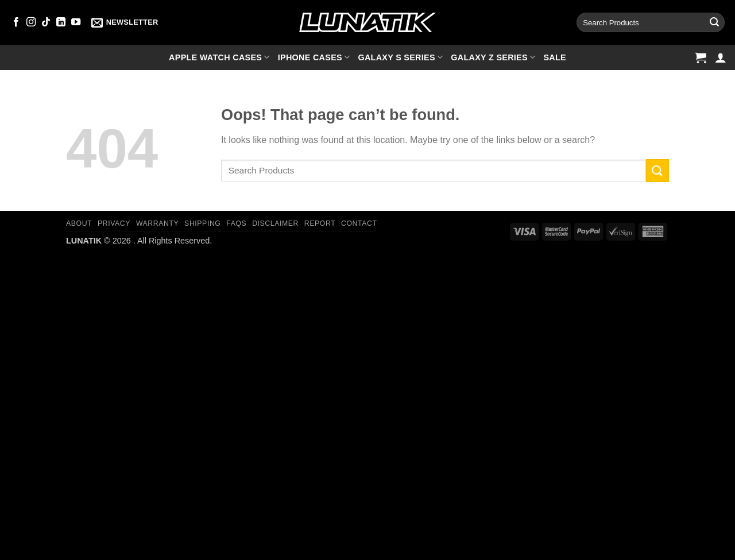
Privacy (114, 223)
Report (320, 223)
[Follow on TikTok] (46, 22)
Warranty (157, 223)
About (79, 223)
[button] (125, 22)
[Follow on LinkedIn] (61, 22)
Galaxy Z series (493, 57)
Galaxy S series (400, 57)
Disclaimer (275, 223)
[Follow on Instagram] (31, 22)
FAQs (236, 223)
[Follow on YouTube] (76, 22)
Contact (359, 223)
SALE (555, 57)
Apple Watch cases (219, 57)
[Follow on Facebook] (16, 22)
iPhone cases (314, 57)
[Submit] (714, 22)
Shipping (202, 223)
